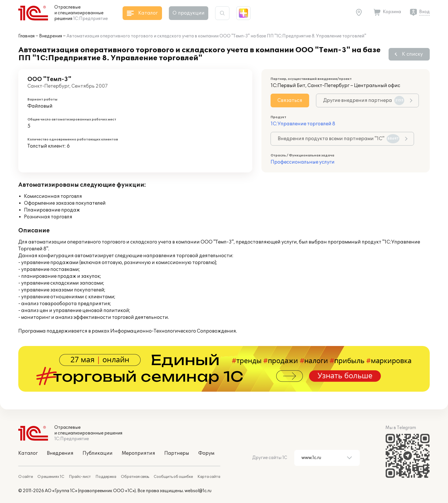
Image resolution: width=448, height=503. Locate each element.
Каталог (28, 453)
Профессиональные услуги (303, 162)
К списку (412, 54)
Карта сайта (209, 477)
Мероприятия (138, 453)
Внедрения (51, 36)
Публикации (98, 453)
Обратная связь (135, 477)
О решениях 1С (51, 477)
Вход (424, 12)
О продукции (189, 13)
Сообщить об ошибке (173, 477)
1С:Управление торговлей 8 (303, 124)
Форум (206, 453)
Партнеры (177, 453)
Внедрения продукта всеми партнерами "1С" (339, 139)
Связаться (290, 100)
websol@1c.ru (198, 491)
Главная (26, 36)
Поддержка (106, 477)
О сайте (26, 477)
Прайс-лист (80, 477)
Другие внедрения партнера (364, 100)
